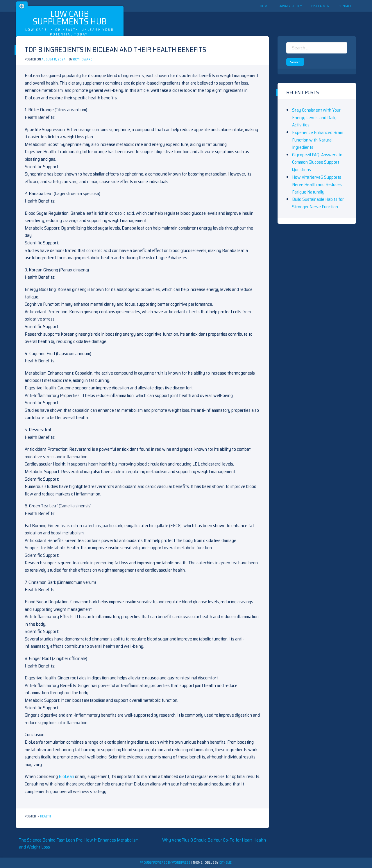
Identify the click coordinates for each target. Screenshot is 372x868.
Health (45, 816)
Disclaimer (320, 6)
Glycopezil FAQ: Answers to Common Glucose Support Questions (317, 162)
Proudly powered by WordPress (166, 863)
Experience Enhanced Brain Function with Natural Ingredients (318, 140)
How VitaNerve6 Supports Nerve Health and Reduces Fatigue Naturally (317, 185)
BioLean (66, 776)
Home (264, 6)
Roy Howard (83, 59)
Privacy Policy (290, 6)
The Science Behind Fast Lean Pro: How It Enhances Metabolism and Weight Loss (79, 843)
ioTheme (225, 863)
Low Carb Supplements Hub (70, 18)
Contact (345, 6)
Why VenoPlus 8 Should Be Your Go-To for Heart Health (214, 840)
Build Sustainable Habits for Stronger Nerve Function (318, 203)
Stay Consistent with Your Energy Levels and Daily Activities (316, 117)
